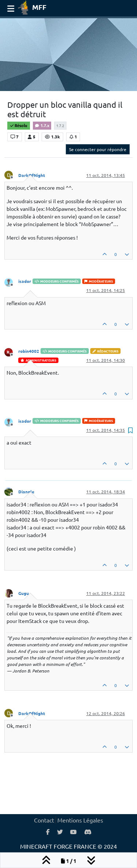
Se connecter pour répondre (98, 149)
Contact (44, 820)
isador (25, 281)
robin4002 (29, 351)
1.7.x (42, 125)
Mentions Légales (80, 820)
